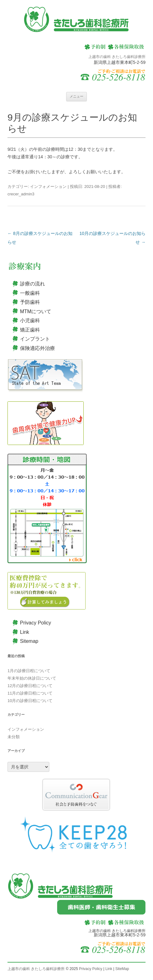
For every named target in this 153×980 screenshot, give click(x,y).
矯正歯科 (30, 330)
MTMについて (36, 311)
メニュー (76, 96)
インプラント (35, 339)
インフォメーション (48, 186)
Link (25, 632)
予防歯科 (30, 302)
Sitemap (29, 641)
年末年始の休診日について (32, 678)
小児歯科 (30, 320)
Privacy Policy (36, 623)
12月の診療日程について (30, 686)
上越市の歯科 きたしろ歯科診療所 (36, 969)
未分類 (14, 737)
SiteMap (122, 969)
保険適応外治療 (37, 348)
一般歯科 (30, 293)
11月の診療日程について (30, 693)
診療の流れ (32, 284)
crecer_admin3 (21, 194)
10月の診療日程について (30, 701)
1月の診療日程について (29, 671)
